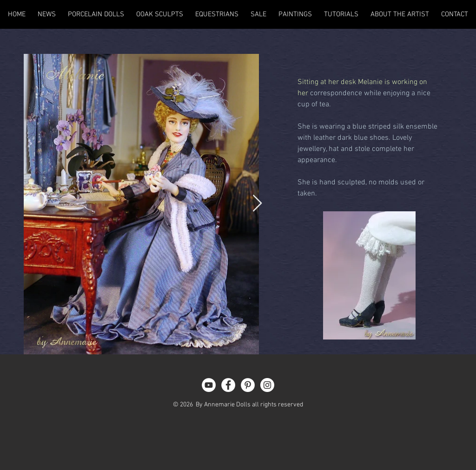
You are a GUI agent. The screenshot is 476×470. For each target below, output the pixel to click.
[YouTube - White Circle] (209, 385)
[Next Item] (257, 204)
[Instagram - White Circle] (267, 385)
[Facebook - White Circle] (228, 385)
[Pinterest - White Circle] (248, 385)
